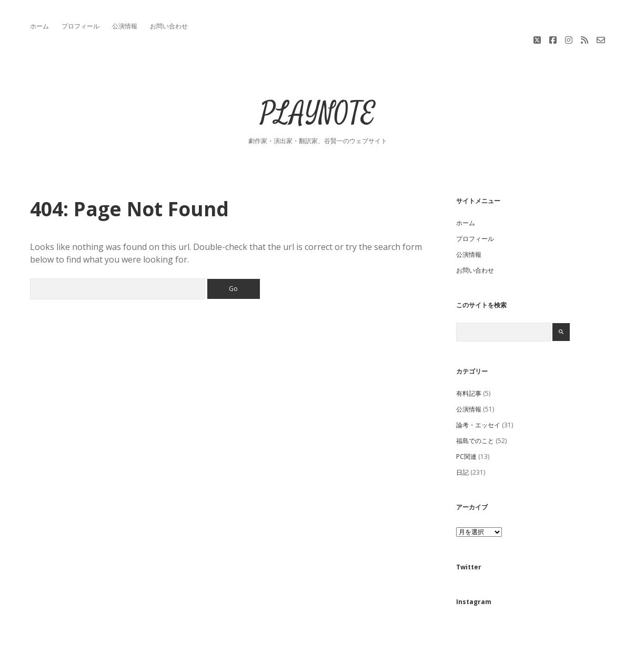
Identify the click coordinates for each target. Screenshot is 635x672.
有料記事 (469, 364)
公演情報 (125, 26)
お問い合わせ (169, 26)
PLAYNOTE (318, 85)
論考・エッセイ (478, 395)
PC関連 (466, 427)
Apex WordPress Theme (286, 660)
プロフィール (80, 26)
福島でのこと (475, 411)
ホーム (39, 26)
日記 (462, 443)
